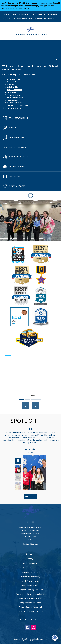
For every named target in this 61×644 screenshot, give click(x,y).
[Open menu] (6, 31)
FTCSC (30, 559)
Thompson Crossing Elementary (31, 590)
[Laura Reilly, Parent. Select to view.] (18, 469)
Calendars (53, 14)
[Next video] (36, 406)
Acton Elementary (31, 563)
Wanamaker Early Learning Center (30, 594)
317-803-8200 (30, 536)
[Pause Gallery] (57, 59)
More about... (31, 497)
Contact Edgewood (31, 544)
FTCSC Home (10, 14)
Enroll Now (24, 14)
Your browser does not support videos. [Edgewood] (30, 51)
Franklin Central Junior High (31, 607)
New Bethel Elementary (31, 581)
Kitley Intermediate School (31, 603)
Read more (31, 396)
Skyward (6, 19)
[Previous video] (25, 406)
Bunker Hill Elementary (30, 577)
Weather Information (23, 19)
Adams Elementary (31, 568)
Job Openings (39, 14)
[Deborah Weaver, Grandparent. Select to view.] (18, 486)
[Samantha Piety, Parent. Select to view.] (18, 477)
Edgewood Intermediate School (31, 598)
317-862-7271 (31, 539)
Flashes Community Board (47, 19)
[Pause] (18, 461)
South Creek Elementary (31, 585)
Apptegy (35, 641)
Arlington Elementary (31, 572)
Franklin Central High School (31, 611)
